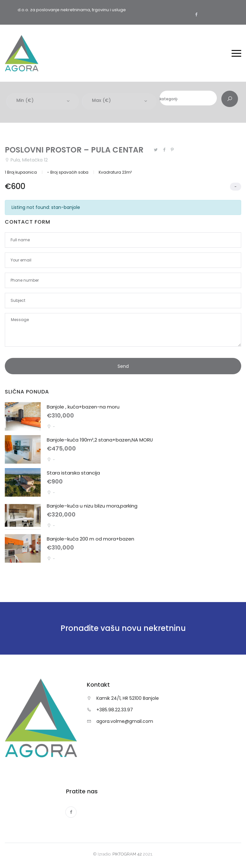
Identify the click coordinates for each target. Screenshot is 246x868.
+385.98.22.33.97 (115, 710)
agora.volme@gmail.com (125, 722)
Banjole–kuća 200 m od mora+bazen (90, 539)
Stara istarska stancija (73, 473)
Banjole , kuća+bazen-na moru (83, 407)
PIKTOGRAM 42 (127, 854)
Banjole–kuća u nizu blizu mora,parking (92, 506)
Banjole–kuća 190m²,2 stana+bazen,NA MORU (100, 440)
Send (123, 367)
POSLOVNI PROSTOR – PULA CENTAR (74, 150)
